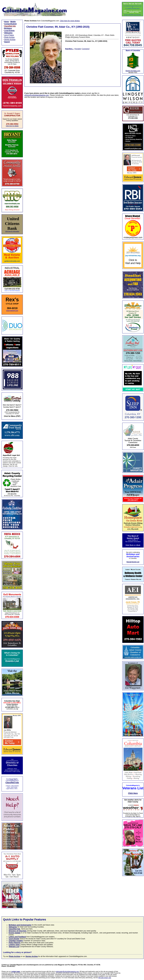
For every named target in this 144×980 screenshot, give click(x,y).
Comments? (86, 49)
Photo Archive (9, 37)
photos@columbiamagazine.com (37, 95)
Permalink (78, 49)
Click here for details (12, 126)
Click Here (133, 793)
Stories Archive (10, 40)
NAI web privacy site (105, 978)
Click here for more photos (70, 21)
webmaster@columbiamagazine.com (67, 972)
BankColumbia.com (133, 71)
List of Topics (9, 35)
